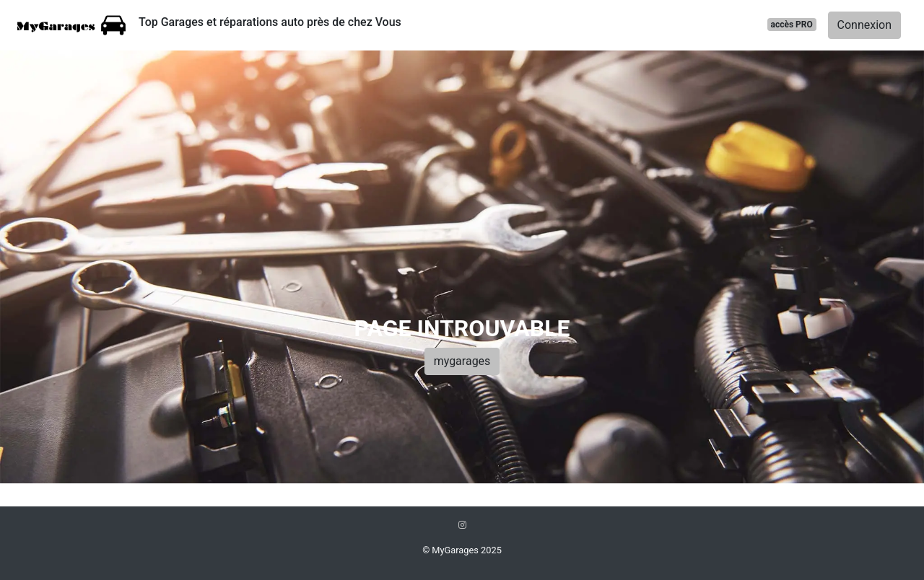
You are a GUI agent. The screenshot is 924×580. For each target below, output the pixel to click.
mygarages (462, 361)
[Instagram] (462, 525)
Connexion (864, 25)
